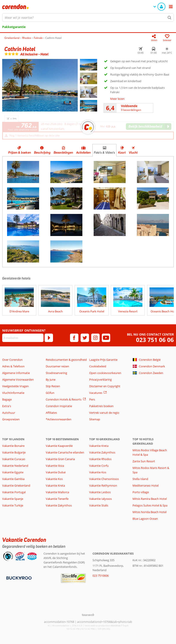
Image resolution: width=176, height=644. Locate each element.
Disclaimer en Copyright (105, 386)
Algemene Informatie (16, 373)
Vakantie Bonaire (13, 446)
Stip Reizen (53, 386)
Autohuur (9, 413)
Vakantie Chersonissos (104, 479)
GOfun (50, 393)
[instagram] (95, 338)
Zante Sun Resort (144, 461)
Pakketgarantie (14, 27)
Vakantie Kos (54, 479)
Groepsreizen (11, 419)
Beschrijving (42, 153)
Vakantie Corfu (99, 466)
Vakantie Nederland (15, 466)
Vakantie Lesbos (100, 492)
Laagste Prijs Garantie (103, 360)
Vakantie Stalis (99, 505)
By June (51, 380)
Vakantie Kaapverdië (59, 446)
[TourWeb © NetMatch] (88, 615)
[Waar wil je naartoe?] (88, 17)
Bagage (7, 399)
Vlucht (133, 153)
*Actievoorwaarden (59, 419)
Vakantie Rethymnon (103, 485)
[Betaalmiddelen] (18, 578)
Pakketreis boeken (101, 406)
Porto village (141, 492)
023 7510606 (101, 576)
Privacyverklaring (100, 380)
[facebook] (74, 338)
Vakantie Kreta (55, 485)
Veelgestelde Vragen (15, 386)
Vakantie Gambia (13, 479)
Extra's (7, 406)
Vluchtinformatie (13, 393)
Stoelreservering (56, 373)
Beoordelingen (63, 153)
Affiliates (51, 413)
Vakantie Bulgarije (14, 452)
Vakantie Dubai (56, 472)
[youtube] (106, 338)
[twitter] (85, 338)
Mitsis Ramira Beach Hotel (150, 499)
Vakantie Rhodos (100, 459)
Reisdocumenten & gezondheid (66, 360)
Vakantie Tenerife (57, 499)
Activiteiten (83, 153)
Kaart (122, 153)
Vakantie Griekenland (16, 485)
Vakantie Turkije (13, 505)
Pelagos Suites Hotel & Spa (150, 505)
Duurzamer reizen (57, 366)
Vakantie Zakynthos (59, 505)
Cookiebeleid (98, 366)
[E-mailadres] (23, 338)
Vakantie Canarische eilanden (65, 452)
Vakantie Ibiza (55, 466)
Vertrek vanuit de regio (104, 413)
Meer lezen (117, 99)
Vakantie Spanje (13, 499)
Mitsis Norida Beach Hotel (150, 512)
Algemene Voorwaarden (18, 380)
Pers (92, 399)
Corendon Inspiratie (59, 406)
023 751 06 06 (155, 340)
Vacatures (96, 393)
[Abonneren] (49, 338)
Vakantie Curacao (14, 459)
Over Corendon (12, 360)
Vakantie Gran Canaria (60, 459)
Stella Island (140, 479)
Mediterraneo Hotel (146, 485)
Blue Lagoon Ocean (145, 519)
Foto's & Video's (104, 153)
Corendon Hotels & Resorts (64, 399)
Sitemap (95, 419)
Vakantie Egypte (13, 472)
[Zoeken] (170, 17)
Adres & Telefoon (13, 366)
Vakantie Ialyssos (100, 499)
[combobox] (88, 17)
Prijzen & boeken (20, 153)
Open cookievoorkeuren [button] (105, 373)
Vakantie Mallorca (57, 492)
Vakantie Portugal (14, 492)
